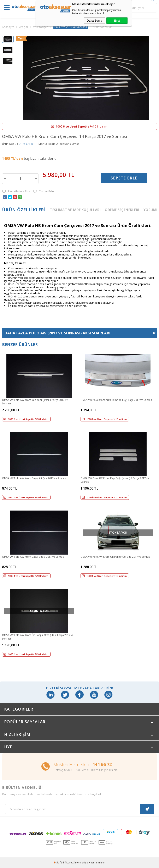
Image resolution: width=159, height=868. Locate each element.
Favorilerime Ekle (16, 191)
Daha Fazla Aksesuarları (57, 333)
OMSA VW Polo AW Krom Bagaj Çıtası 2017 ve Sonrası (33, 557)
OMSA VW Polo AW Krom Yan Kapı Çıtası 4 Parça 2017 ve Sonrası (35, 402)
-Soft (58, 863)
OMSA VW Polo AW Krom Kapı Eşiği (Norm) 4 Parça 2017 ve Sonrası (115, 480)
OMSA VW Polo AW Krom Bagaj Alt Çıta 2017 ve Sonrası (34, 478)
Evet (117, 21)
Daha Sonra (95, 21)
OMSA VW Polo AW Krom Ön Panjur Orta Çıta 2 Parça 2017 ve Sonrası (38, 637)
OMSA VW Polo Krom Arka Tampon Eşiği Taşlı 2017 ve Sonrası (116, 400)
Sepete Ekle (124, 178)
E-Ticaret (68, 863)
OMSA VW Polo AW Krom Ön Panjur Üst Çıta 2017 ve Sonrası (116, 557)
